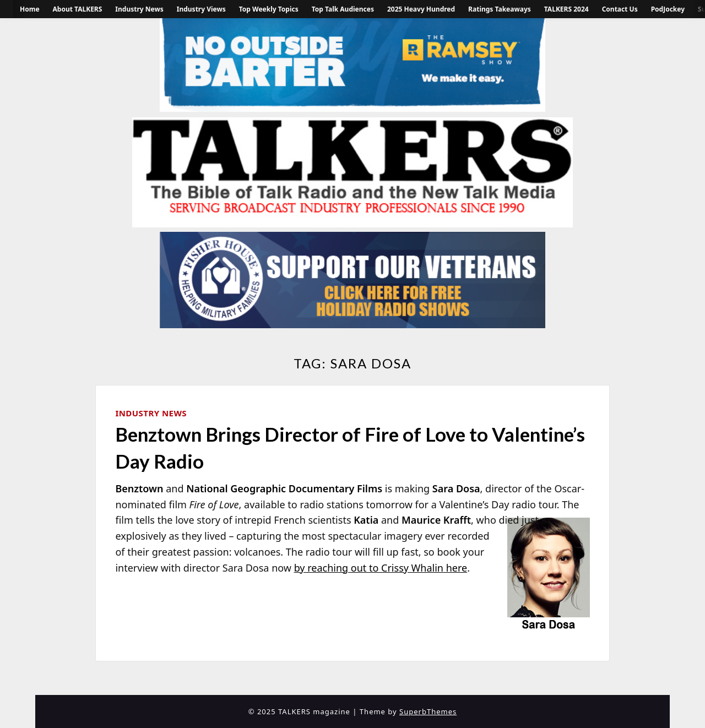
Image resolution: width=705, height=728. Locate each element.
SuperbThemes (428, 711)
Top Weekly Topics (269, 9)
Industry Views (201, 9)
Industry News (139, 9)
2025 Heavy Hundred (421, 9)
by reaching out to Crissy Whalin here (381, 568)
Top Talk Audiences (343, 9)
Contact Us (620, 9)
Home (30, 9)
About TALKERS (78, 9)
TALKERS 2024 (566, 9)
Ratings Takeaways (500, 9)
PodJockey (668, 9)
